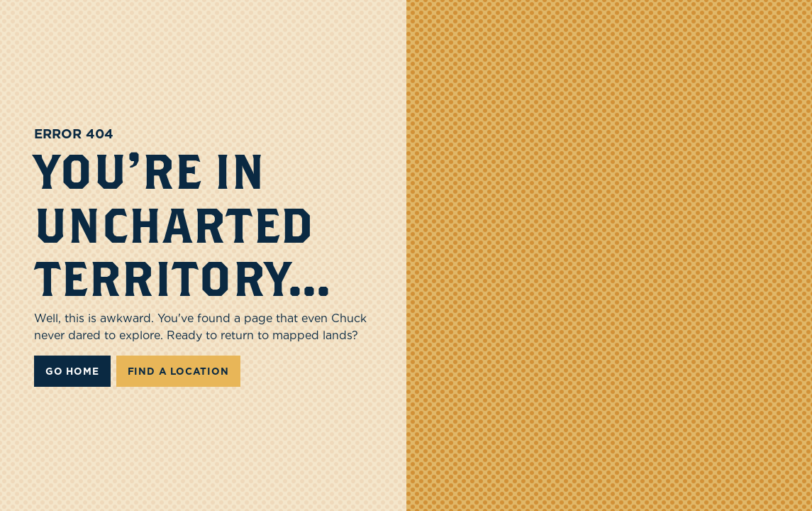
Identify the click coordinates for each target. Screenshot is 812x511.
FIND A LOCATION (178, 371)
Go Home (72, 371)
